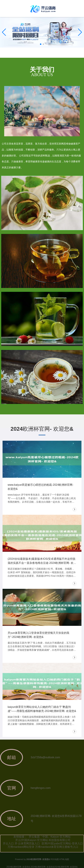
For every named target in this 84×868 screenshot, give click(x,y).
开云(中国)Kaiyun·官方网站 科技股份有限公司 (43, 840)
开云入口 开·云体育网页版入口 (21, 843)
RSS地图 (55, 859)
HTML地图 (64, 859)
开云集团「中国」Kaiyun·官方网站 (50, 837)
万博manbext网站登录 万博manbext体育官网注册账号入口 (43, 847)
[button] (80, 32)
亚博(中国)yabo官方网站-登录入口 (62, 843)
